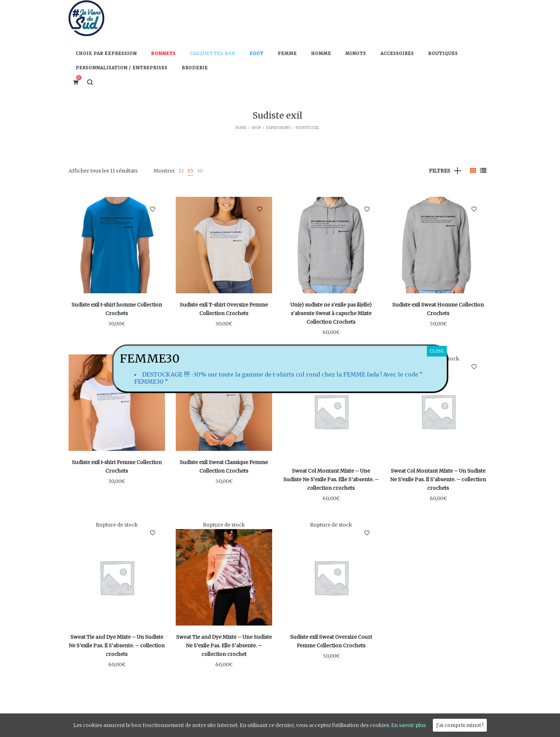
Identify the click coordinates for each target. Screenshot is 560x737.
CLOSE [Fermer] (437, 351)
